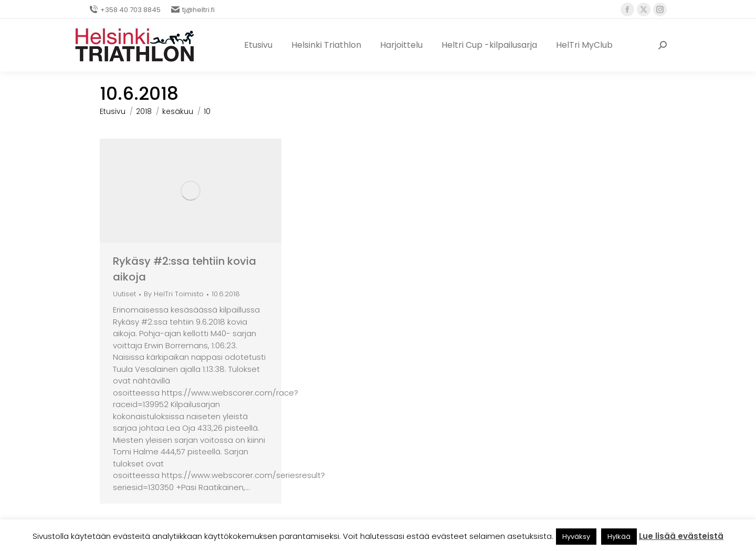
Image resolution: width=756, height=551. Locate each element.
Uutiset (124, 294)
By (174, 294)
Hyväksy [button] (576, 537)
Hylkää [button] (619, 537)
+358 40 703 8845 (125, 10)
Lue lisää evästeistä (681, 536)
